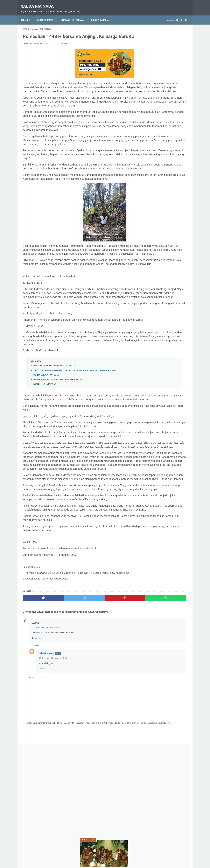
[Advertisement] (165, 69)
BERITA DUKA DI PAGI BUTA (46, 442)
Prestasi (166, 322)
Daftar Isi (91, 857)
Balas (35, 749)
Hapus (41, 749)
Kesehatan (152, 301)
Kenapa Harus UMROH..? (45, 451)
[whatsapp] (119, 709)
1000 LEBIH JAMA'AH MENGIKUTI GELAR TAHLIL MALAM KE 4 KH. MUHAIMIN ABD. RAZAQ (75, 438)
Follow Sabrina (102, 15)
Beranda (27, 15)
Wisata (162, 347)
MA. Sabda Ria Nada (173, 301)
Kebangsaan (152, 295)
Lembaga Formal (47, 15)
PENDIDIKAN (172, 317)
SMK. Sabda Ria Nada (157, 333)
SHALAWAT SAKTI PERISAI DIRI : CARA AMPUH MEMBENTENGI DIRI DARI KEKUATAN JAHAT (164, 163)
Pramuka (151, 322)
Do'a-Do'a (151, 290)
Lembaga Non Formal (74, 15)
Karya (166, 290)
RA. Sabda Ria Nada (156, 328)
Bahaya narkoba (154, 284)
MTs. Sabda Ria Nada (157, 311)
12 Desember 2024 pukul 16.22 (46, 738)
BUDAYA (174, 284)
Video (149, 347)
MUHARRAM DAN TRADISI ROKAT (164, 146)
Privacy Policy (105, 857)
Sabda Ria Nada (39, 3)
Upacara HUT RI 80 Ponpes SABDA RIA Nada (165, 340)
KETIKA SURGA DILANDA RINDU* (163, 237)
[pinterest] (92, 709)
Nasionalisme (153, 317)
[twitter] (64, 709)
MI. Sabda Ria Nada (156, 306)
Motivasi (177, 306)
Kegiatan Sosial (173, 295)
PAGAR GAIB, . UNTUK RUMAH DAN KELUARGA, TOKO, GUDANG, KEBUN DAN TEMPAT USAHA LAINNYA (165, 184)
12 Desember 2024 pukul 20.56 (53, 769)
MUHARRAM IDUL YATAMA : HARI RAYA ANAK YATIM (58, 447)
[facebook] (37, 709)
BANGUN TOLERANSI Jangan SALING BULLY (54, 433)
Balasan (36, 756)
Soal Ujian (179, 333)
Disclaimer (118, 857)
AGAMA (151, 279)
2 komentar (64, 48)
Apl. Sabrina (169, 279)
